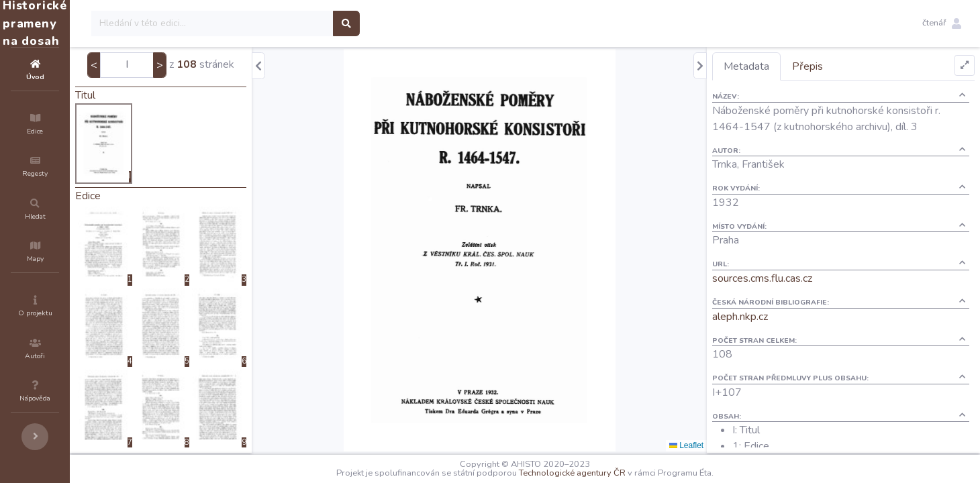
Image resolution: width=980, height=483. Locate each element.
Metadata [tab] (771, 66)
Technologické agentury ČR (612, 473)
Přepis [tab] (832, 66)
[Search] (293, 23)
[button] (942, 23)
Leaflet (710, 445)
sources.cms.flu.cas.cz (786, 278)
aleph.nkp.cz (764, 317)
